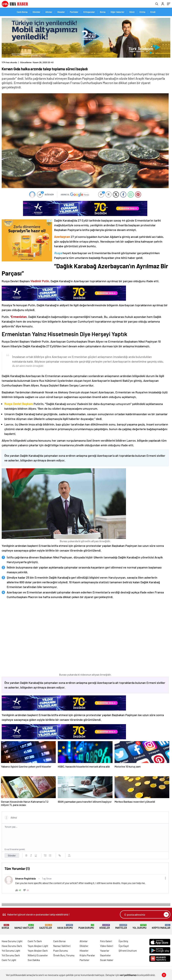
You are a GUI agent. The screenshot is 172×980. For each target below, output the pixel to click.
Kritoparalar (89, 12)
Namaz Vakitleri (24, 927)
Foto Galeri (106, 941)
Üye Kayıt (124, 946)
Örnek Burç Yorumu (64, 955)
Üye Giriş (123, 941)
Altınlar (49, 12)
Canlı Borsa (22, 12)
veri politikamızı (128, 975)
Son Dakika (34, 960)
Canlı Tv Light (9, 960)
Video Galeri (107, 946)
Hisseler (61, 12)
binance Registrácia (25, 879)
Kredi (153, 12)
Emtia (142, 12)
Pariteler (74, 12)
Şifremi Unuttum (128, 951)
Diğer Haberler (117, 12)
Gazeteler (46, 927)
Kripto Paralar (161, 927)
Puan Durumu (86, 927)
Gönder (12, 855)
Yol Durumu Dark (11, 955)
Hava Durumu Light (12, 941)
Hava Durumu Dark (12, 946)
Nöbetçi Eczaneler (38, 955)
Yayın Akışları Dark (38, 951)
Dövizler (36, 12)
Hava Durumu (65, 927)
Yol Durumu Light (11, 951)
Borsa (103, 12)
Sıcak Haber (107, 960)
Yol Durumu (139, 927)
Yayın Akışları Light (38, 946)
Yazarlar (105, 951)
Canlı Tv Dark (35, 941)
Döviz (132, 12)
